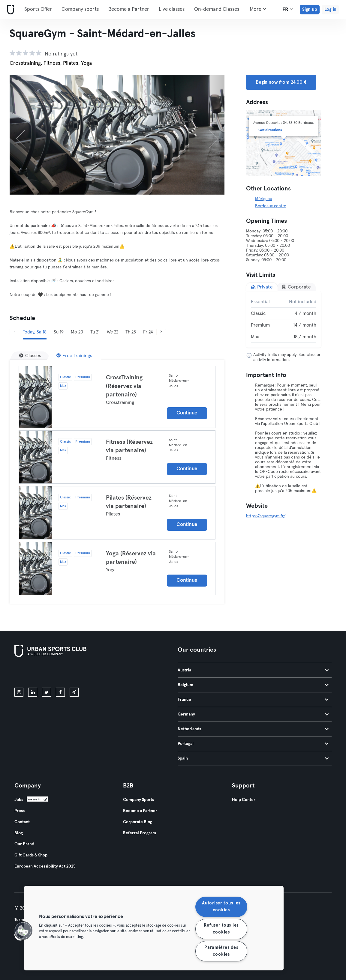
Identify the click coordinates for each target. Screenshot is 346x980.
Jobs (19, 800)
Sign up (310, 9)
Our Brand (24, 844)
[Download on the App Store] (35, 674)
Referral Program (140, 833)
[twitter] (47, 692)
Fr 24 (148, 332)
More (258, 9)
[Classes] (30, 356)
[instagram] (19, 692)
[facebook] (60, 692)
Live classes (172, 9)
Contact (22, 822)
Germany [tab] (253, 714)
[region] (154, 928)
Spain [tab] (253, 758)
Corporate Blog (138, 822)
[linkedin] (33, 692)
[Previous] (26, 135)
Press (20, 811)
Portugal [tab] (253, 744)
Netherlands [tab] (253, 729)
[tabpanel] (284, 319)
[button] (23, 931)
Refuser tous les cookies (221, 929)
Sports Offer (38, 9)
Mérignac (263, 199)
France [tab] (253, 700)
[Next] (208, 135)
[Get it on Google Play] (79, 674)
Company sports (80, 9)
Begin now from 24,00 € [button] (281, 82)
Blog (19, 833)
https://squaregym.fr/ (266, 516)
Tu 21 (95, 332)
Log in (330, 9)
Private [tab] (262, 287)
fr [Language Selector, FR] (288, 9)
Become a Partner (129, 9)
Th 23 (131, 332)
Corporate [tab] (296, 287)
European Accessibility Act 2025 (45, 866)
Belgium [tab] (253, 685)
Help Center (244, 800)
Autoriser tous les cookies (221, 907)
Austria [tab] (253, 670)
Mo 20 (77, 332)
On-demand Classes (217, 9)
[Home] (9, 10)
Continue (187, 413)
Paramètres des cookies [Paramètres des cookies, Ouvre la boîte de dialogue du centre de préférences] (221, 951)
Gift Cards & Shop (31, 855)
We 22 (113, 332)
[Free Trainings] (74, 356)
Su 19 (59, 332)
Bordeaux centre (271, 206)
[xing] (74, 692)
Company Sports (138, 800)
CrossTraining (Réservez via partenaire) (124, 386)
